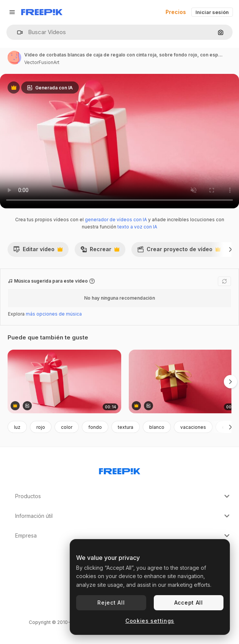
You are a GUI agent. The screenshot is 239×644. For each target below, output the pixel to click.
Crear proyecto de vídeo (179, 251)
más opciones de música (54, 314)
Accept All (189, 603)
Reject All (111, 603)
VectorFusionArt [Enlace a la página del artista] (42, 62)
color (67, 427)
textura (126, 427)
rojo (41, 427)
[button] (17, 32)
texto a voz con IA (137, 227)
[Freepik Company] (120, 470)
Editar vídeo (38, 251)
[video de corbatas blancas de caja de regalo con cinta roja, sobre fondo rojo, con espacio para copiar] (64, 382)
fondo (95, 427)
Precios (176, 12)
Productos (123, 496)
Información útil (123, 516)
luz (17, 427)
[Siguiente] (230, 249)
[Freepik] (42, 12)
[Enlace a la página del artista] (14, 58)
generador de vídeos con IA (116, 220)
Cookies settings (150, 621)
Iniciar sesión (212, 12)
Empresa (123, 536)
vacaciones (193, 427)
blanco (157, 427)
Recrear (100, 251)
